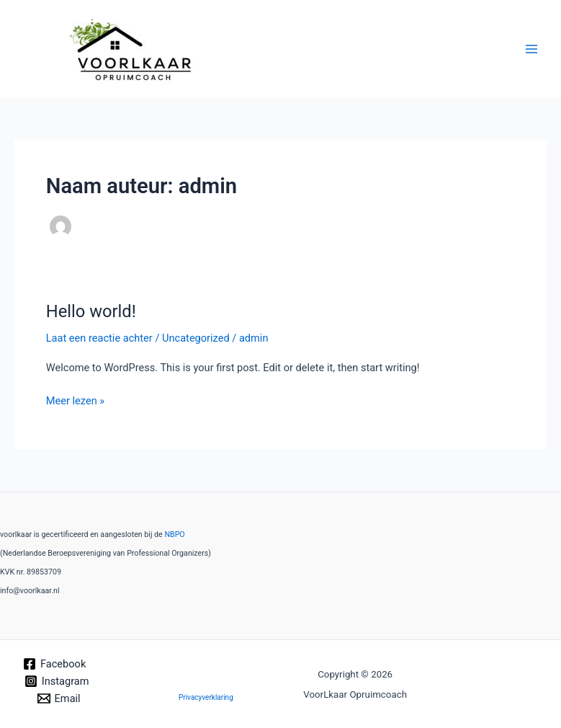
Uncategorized (196, 338)
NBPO (174, 534)
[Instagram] (57, 681)
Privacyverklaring (206, 697)
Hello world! (91, 311)
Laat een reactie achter (99, 338)
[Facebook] (54, 664)
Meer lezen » (75, 400)
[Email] (59, 698)
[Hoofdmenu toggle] (531, 49)
